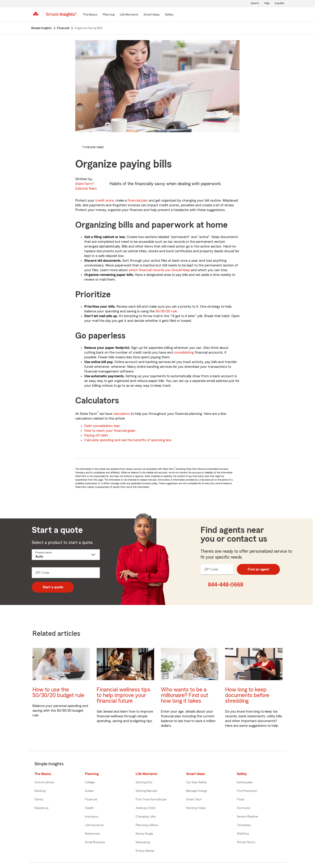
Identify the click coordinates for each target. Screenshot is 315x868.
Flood (241, 800)
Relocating (143, 842)
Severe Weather (248, 817)
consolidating (184, 352)
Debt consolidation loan (102, 426)
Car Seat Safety (196, 782)
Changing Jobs (146, 817)
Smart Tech (194, 800)
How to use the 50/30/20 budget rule (58, 693)
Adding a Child (145, 808)
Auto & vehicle (44, 782)
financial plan (138, 200)
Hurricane (244, 808)
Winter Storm (246, 842)
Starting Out (144, 782)
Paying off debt (96, 435)
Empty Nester (145, 851)
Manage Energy (197, 791)
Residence (41, 808)
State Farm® (86, 186)
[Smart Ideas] (152, 15)
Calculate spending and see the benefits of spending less (128, 440)
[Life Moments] (129, 15)
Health (89, 808)
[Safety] (169, 15)
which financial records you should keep (159, 270)
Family (39, 800)
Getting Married (146, 791)
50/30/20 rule (166, 311)
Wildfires (243, 834)
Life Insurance (94, 825)
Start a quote (53, 587)
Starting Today (196, 808)
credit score (105, 200)
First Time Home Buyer (151, 800)
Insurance (92, 817)
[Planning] (109, 15)
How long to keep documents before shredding (247, 695)
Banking (40, 791)
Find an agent (258, 569)
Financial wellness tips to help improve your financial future (123, 695)
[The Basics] (90, 15)
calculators (121, 414)
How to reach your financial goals (110, 431)
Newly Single (144, 834)
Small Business (95, 842)
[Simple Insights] (61, 16)
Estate (89, 791)
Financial (91, 800)
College (90, 782)
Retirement (93, 834)
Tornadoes (244, 825)
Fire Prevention (247, 791)
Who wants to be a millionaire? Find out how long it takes (185, 695)
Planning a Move (147, 825)
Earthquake (245, 782)
